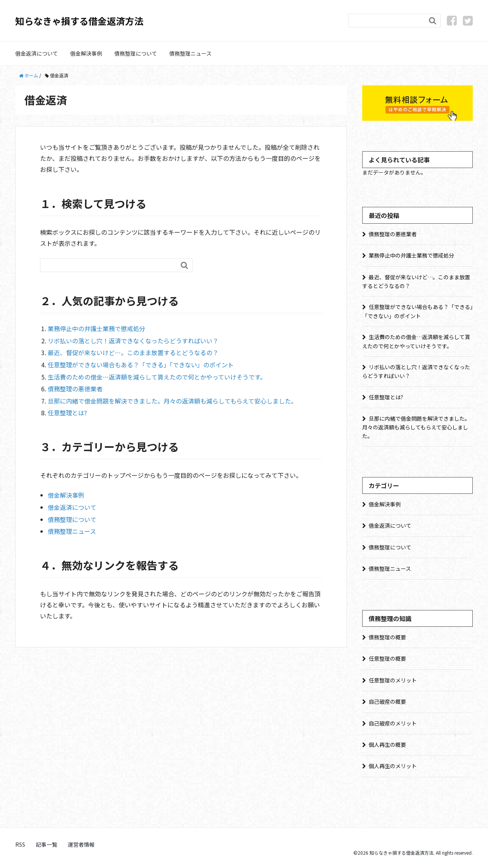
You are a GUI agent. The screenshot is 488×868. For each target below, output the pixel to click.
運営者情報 (81, 844)
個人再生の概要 (387, 745)
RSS (20, 844)
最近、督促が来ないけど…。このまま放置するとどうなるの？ (133, 352)
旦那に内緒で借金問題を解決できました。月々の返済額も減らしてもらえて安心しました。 (172, 401)
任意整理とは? (67, 413)
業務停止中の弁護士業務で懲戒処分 (96, 328)
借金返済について (37, 53)
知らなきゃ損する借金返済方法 (79, 21)
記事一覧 (47, 844)
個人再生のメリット (393, 766)
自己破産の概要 (387, 701)
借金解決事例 (86, 53)
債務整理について (136, 53)
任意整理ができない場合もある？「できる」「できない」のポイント (141, 365)
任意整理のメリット (393, 680)
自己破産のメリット (393, 723)
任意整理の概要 (387, 658)
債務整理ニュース (190, 53)
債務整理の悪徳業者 (75, 389)
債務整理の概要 (387, 637)
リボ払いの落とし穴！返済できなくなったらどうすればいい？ (133, 341)
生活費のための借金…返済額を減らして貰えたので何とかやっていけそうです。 (157, 377)
